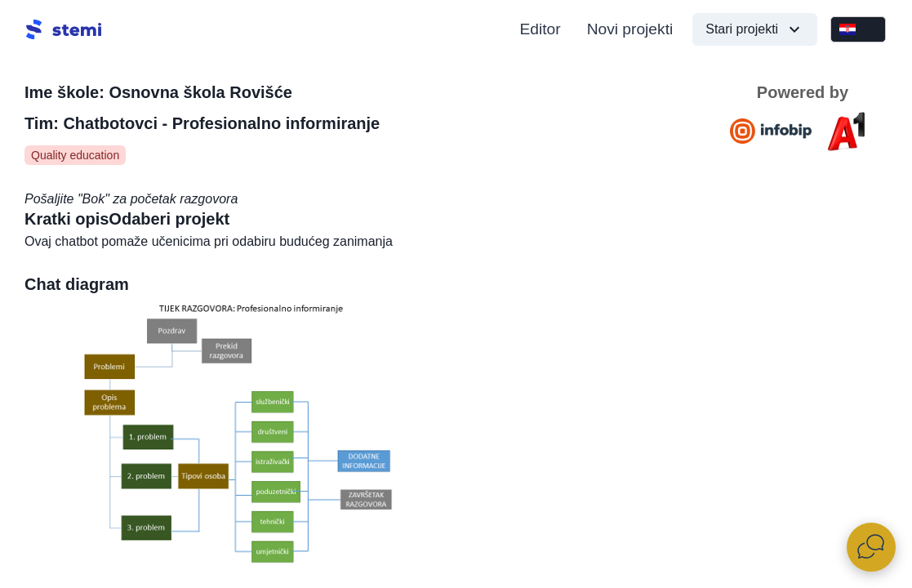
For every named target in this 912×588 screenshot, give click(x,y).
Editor (541, 29)
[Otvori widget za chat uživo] (871, 547)
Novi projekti (630, 29)
